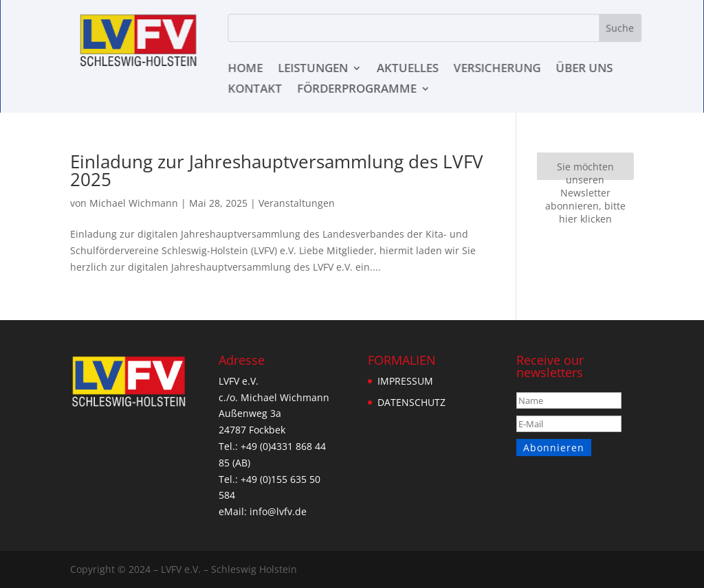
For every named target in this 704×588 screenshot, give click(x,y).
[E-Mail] (569, 424)
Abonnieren (553, 448)
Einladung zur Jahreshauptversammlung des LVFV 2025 (276, 170)
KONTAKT (256, 90)
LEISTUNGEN (313, 69)
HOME (246, 69)
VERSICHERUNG (496, 69)
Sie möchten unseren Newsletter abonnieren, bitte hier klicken (585, 170)
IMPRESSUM (405, 381)
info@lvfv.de (276, 511)
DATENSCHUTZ (411, 402)
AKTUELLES (407, 69)
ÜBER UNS (582, 69)
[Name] (569, 400)
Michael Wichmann (132, 203)
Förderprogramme (357, 90)
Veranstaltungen (289, 203)
